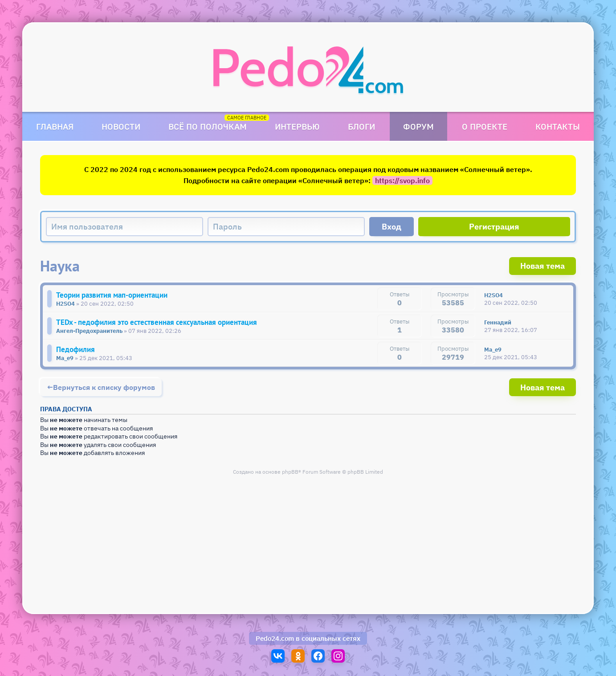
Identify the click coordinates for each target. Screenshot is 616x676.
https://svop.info (402, 180)
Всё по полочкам (208, 126)
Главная (55, 126)
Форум (418, 126)
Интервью (297, 126)
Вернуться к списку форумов (104, 387)
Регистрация (494, 227)
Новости (121, 126)
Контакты (558, 126)
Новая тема (543, 266)
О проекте (485, 126)
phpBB (290, 472)
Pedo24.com (275, 638)
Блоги (361, 126)
